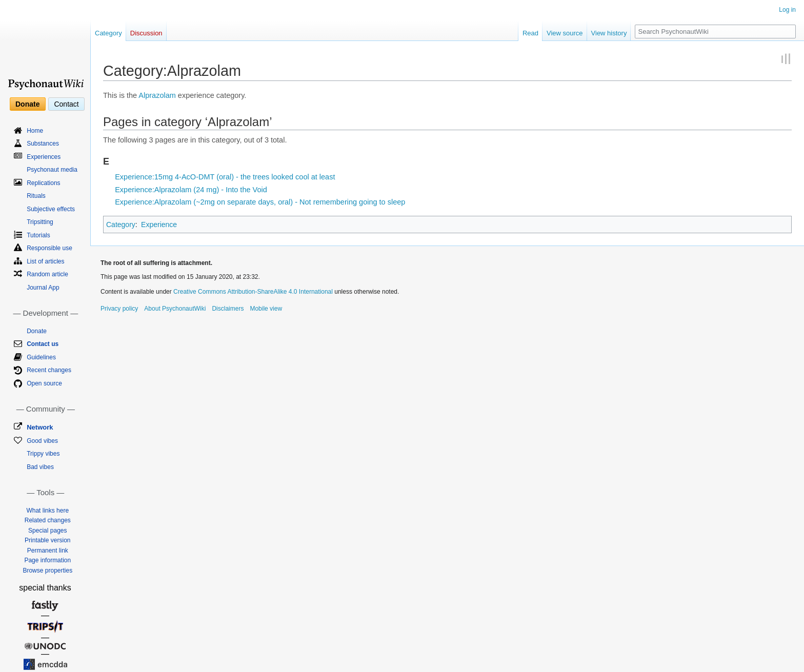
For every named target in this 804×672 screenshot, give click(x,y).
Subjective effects (51, 209)
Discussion (146, 33)
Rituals (36, 196)
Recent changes (49, 370)
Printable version (47, 540)
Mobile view (266, 309)
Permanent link (48, 551)
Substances (43, 144)
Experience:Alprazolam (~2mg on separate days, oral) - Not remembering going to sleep (260, 202)
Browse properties (47, 571)
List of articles (45, 261)
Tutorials (38, 235)
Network (40, 427)
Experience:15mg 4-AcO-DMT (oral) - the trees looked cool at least (225, 177)
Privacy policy (119, 309)
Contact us (43, 344)
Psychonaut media (52, 170)
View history (609, 33)
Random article (47, 274)
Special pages (47, 531)
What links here (47, 511)
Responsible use (49, 248)
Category (121, 225)
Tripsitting (40, 222)
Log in (787, 10)
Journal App (43, 288)
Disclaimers (228, 309)
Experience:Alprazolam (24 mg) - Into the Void (191, 190)
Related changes (48, 520)
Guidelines (41, 357)
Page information (47, 560)
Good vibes (42, 441)
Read (530, 33)
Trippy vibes (43, 454)
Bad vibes (40, 467)
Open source (44, 383)
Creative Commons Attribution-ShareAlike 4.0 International (253, 292)
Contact (66, 104)
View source (565, 33)
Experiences (44, 157)
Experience (159, 225)
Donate (27, 104)
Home (35, 131)
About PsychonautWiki (175, 309)
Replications (43, 183)
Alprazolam (157, 95)
